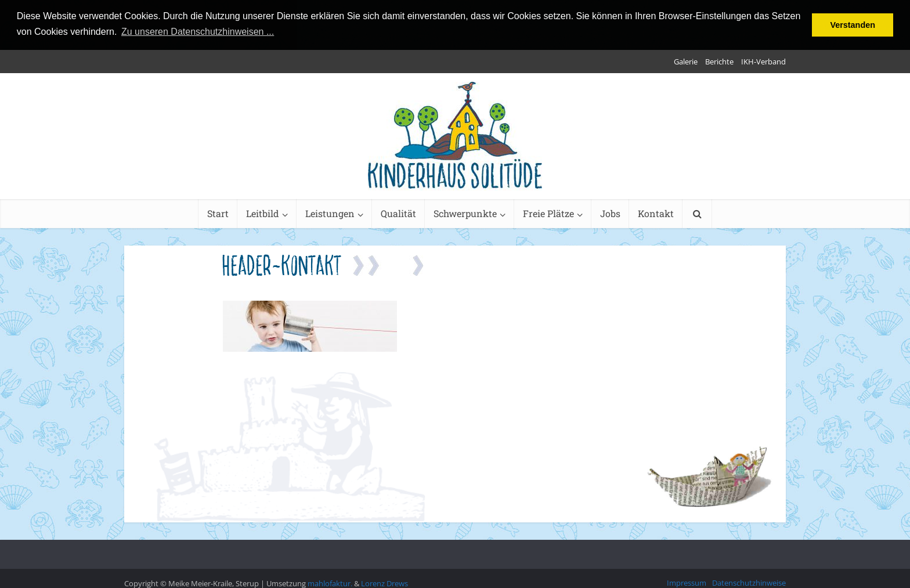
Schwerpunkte (465, 213)
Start (218, 213)
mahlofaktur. (330, 583)
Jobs (610, 213)
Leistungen (330, 213)
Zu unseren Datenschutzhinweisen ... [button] (198, 32)
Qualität (398, 213)
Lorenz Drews (384, 583)
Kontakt (656, 213)
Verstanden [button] (853, 25)
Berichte (719, 61)
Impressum (687, 582)
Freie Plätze (548, 213)
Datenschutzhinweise (749, 582)
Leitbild (263, 213)
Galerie (686, 61)
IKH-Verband (763, 61)
